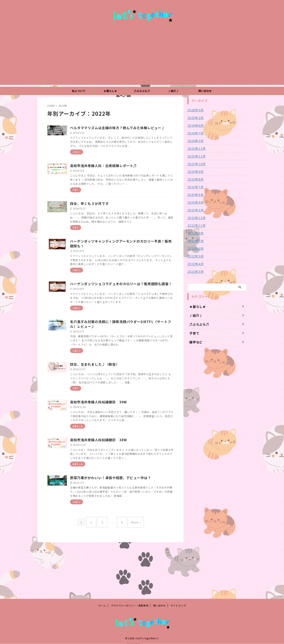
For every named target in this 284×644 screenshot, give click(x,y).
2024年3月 (195, 141)
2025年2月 (195, 118)
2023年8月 (195, 179)
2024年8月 (195, 125)
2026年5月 (195, 110)
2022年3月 (195, 272)
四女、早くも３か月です (108, 218)
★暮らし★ (110, 91)
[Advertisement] (142, 57)
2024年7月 (195, 133)
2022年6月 (195, 249)
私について (79, 91)
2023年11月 (195, 156)
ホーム (102, 606)
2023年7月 (195, 187)
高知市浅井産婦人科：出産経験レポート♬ (121, 176)
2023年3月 (195, 210)
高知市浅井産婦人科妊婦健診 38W (116, 487)
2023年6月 (195, 195)
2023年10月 (195, 164)
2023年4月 (195, 202)
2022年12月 (195, 218)
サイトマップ (178, 606)
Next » (133, 577)
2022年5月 (195, 256)
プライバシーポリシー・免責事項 (129, 606)
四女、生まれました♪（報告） (113, 402)
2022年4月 (195, 264)
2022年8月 (195, 233)
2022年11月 (195, 225)
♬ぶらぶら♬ (142, 91)
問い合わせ (205, 91)
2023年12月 (195, 149)
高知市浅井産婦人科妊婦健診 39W (116, 445)
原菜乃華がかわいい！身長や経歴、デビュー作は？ (128, 529)
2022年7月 (195, 241)
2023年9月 (195, 172)
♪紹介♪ (173, 91)
